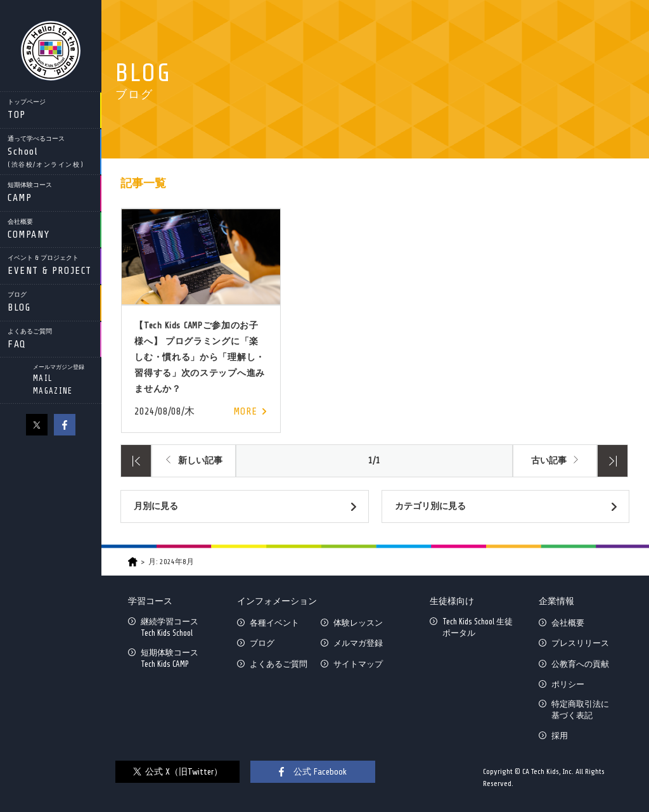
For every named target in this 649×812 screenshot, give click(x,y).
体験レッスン (358, 623)
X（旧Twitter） (37, 425)
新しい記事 (200, 461)
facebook (65, 425)
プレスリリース (580, 643)
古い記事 (549, 461)
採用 (560, 736)
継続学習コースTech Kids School (170, 627)
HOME (133, 562)
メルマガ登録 (358, 643)
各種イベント (274, 623)
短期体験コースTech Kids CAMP (170, 658)
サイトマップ (358, 664)
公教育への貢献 (580, 664)
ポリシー (568, 684)
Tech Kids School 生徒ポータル (478, 627)
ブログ (262, 643)
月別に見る (156, 506)
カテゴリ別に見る (430, 506)
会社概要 (568, 623)
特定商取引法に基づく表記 (580, 710)
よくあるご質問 (279, 664)
